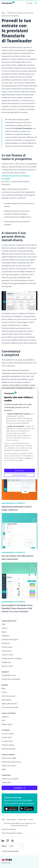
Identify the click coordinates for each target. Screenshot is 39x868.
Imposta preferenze (19, 475)
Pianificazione (7, 647)
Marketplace (6, 700)
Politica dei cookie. (16, 460)
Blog (3, 13)
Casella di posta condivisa (12, 658)
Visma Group (6, 863)
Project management (9, 829)
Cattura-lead (6, 651)
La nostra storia (8, 734)
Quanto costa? (7, 666)
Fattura (31, 820)
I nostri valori (7, 737)
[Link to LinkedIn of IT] (3, 841)
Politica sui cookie (9, 766)
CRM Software (11, 820)
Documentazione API (10, 707)
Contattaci (19, 788)
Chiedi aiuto (6, 782)
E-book (4, 692)
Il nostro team (7, 741)
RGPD (4, 769)
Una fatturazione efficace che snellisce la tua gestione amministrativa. (20, 824)
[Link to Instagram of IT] (8, 841)
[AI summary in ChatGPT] (13, 841)
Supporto (5, 717)
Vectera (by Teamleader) (11, 679)
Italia (30, 3)
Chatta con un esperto (10, 779)
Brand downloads (9, 749)
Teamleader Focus (9, 675)
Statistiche (6, 643)
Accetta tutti (19, 471)
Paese (4, 846)
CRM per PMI (22, 820)
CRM (3, 624)
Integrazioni (6, 662)
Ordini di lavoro (8, 655)
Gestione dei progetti (10, 639)
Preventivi (6, 636)
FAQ (3, 720)
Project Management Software (12, 833)
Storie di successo (9, 696)
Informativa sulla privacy (11, 762)
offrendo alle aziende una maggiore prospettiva (16, 177)
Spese (4, 632)
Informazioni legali (9, 758)
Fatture (4, 628)
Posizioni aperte (8, 745)
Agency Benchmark (9, 704)
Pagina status (7, 724)
